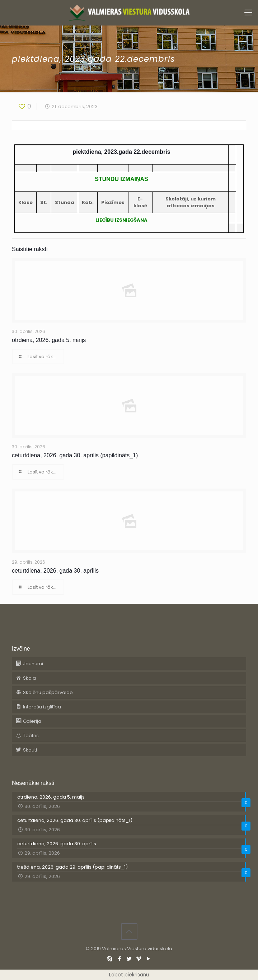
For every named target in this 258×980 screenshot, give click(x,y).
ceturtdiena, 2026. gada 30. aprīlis (55, 571)
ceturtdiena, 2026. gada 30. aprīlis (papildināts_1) (75, 455)
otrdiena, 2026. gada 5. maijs (49, 340)
